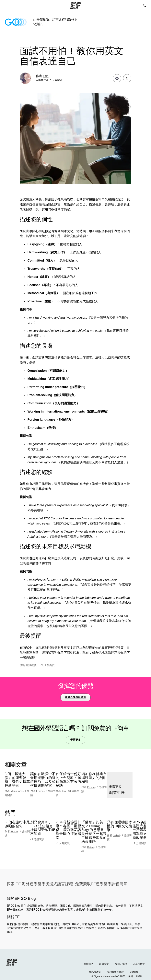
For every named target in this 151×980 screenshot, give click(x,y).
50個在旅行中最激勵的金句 (17, 824)
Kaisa (91, 847)
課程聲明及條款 (115, 972)
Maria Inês (17, 791)
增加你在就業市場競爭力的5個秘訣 (94, 778)
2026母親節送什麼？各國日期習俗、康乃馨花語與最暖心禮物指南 (69, 830)
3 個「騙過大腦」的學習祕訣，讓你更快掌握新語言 (17, 780)
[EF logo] (12, 962)
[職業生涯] (120, 785)
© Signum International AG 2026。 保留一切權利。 (118, 976)
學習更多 (75, 740)
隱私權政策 (95, 972)
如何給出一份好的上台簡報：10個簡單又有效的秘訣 (68, 780)
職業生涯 (43, 80)
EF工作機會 (139, 964)
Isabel (116, 835)
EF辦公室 (104, 964)
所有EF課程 (121, 964)
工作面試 (49, 665)
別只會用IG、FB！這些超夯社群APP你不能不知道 (43, 828)
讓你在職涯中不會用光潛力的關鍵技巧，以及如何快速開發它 (43, 780)
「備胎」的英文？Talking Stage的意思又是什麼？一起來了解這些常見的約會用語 (94, 832)
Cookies (134, 972)
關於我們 (88, 964)
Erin (46, 76)
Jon (64, 791)
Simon (14, 831)
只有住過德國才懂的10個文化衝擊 (120, 826)
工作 (40, 665)
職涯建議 (31, 665)
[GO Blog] (16, 22)
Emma (40, 791)
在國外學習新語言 (75, 697)
